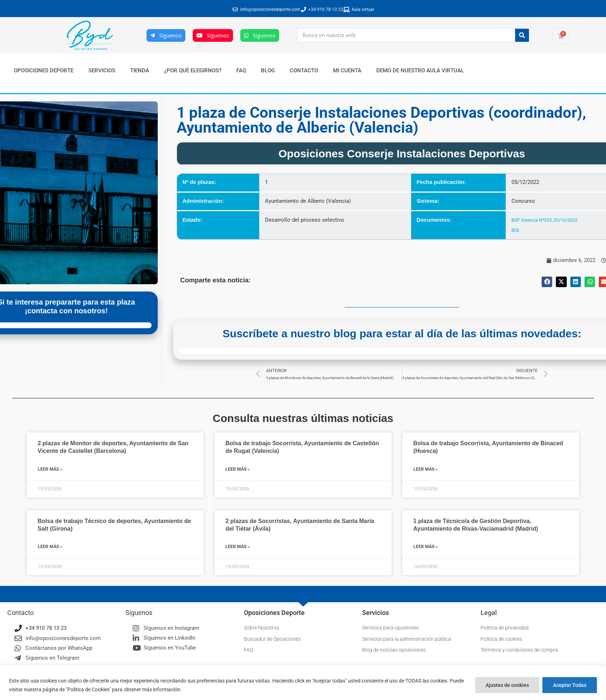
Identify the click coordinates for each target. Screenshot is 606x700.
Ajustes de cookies (507, 685)
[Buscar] (522, 35)
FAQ (241, 71)
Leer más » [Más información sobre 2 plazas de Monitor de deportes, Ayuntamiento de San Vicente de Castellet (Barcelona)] (50, 470)
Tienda (140, 71)
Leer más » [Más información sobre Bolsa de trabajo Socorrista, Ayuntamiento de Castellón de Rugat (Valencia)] (238, 470)
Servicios (102, 71)
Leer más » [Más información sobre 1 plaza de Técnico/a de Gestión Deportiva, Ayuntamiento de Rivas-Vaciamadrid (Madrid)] (426, 547)
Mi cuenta (347, 71)
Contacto (304, 71)
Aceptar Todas (570, 685)
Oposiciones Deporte (44, 71)
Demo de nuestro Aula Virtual (420, 71)
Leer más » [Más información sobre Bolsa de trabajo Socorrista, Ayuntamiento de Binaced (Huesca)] (426, 470)
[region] (303, 683)
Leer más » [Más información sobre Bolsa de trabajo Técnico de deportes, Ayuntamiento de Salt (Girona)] (50, 547)
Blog (268, 71)
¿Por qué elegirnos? (193, 71)
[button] (547, 282)
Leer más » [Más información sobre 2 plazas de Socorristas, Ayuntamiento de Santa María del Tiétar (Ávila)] (238, 547)
